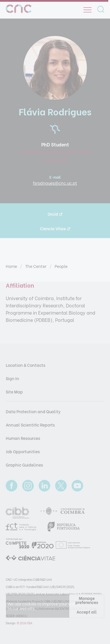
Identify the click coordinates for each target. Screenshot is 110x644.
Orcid (55, 214)
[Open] (87, 10)
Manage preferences (87, 600)
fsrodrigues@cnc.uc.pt (55, 183)
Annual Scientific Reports (30, 425)
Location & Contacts (26, 365)
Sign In (12, 378)
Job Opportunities (23, 451)
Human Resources (23, 438)
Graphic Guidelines (24, 465)
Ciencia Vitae (55, 228)
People (61, 266)
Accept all (87, 612)
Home (12, 266)
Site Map (14, 392)
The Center (36, 266)
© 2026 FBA (25, 623)
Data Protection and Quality (33, 411)
